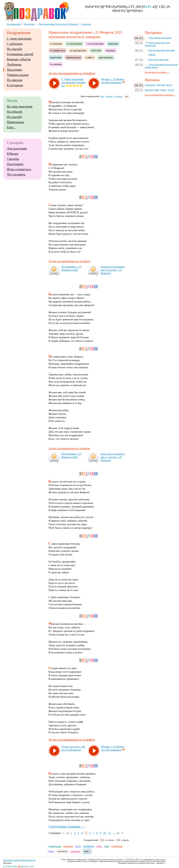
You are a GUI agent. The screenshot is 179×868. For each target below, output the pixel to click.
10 (105, 833)
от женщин (56, 44)
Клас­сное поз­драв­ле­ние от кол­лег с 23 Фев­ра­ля (113, 270)
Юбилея (13, 154)
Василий (149, 90)
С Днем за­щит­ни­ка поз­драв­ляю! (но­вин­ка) (74, 82)
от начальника (74, 44)
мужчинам (117, 846)
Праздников (15, 164)
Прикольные (15, 122)
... (114, 833)
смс (102, 96)
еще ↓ (87, 851)
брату (51, 851)
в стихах (118, 96)
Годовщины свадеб (20, 54)
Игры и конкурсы (19, 169)
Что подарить (16, 174)
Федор (169, 85)
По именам (14, 80)
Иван (157, 90)
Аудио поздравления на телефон (72, 73)
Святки (152, 55)
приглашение (106, 57)
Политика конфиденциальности (19, 860)
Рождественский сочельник (162, 50)
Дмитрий (160, 85)
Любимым (14, 65)
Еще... (11, 127)
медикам (110, 50)
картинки (76, 851)
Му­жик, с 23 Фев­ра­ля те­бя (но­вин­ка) (113, 81)
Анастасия (150, 85)
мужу (99, 846)
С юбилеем (15, 44)
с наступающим (95, 44)
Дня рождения (17, 149)
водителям (56, 57)
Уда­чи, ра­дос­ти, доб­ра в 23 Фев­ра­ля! (74, 748)
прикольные (55, 846)
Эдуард (171, 90)
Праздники (14, 70)
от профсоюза (58, 50)
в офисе (90, 57)
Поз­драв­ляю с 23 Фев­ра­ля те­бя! (71, 268)
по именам (56, 64)
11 (109, 833)
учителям (96, 50)
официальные (73, 57)
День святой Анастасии (160, 38)
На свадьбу (14, 49)
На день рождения (20, 107)
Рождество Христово (159, 60)
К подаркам (15, 85)
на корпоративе (78, 50)
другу (78, 846)
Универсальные (18, 75)
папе (107, 846)
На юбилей (14, 112)
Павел (163, 90)
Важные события (19, 59)
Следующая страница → (67, 826)
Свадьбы (13, 159)
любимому (89, 846)
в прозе (109, 96)
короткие (113, 44)
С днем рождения (19, 39)
